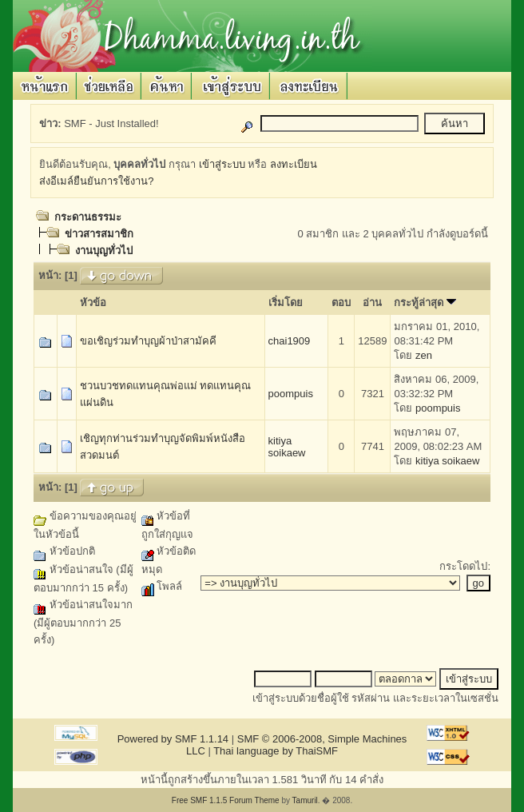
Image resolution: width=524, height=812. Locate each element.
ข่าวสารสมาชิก (99, 234)
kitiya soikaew (287, 447)
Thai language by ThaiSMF (276, 751)
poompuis (291, 394)
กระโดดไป (463, 566)
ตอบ (341, 303)
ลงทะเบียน (294, 164)
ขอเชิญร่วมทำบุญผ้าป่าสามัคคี (148, 341)
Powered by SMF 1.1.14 (173, 739)
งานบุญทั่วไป (104, 251)
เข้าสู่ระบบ (222, 164)
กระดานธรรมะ (88, 217)
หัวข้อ (93, 303)
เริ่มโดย (286, 303)
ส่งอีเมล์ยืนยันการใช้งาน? (96, 181)
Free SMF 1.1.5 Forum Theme (226, 800)
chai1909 (290, 341)
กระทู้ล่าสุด (425, 303)
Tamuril (305, 800)
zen (424, 355)
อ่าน (372, 303)
